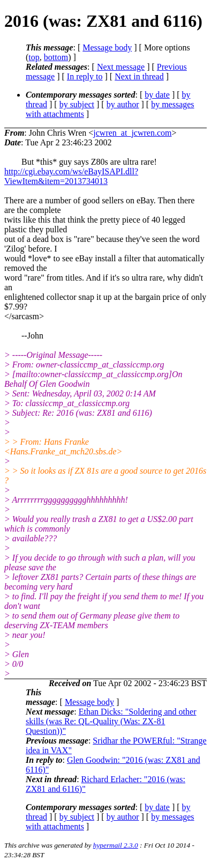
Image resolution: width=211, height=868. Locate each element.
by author (123, 104)
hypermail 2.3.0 (116, 845)
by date (157, 95)
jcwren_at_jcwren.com (132, 133)
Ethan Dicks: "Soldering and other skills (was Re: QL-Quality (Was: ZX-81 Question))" (111, 721)
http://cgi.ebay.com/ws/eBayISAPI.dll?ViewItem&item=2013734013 (71, 176)
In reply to (85, 76)
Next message (121, 67)
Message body (107, 47)
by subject (77, 104)
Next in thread (139, 76)
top (34, 57)
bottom (56, 57)
